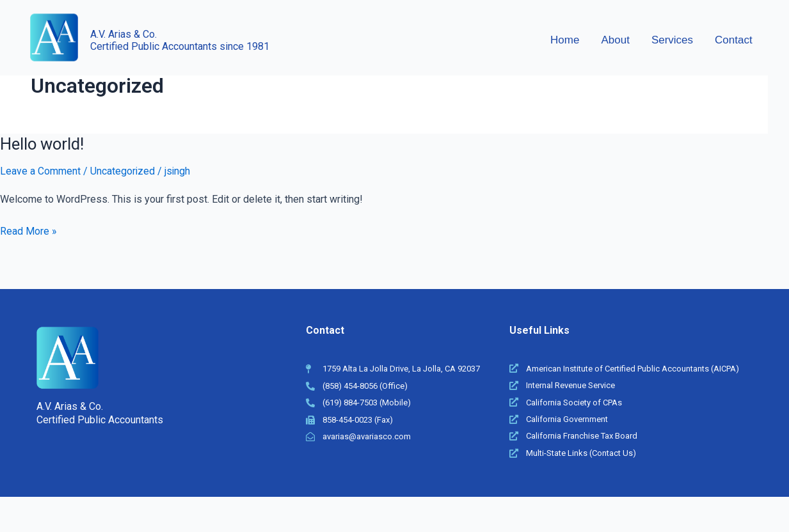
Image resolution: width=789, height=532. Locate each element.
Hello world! (43, 144)
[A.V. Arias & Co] (54, 37)
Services (672, 40)
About (615, 40)
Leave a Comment (40, 171)
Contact (734, 40)
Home (565, 40)
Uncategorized (123, 171)
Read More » (28, 230)
